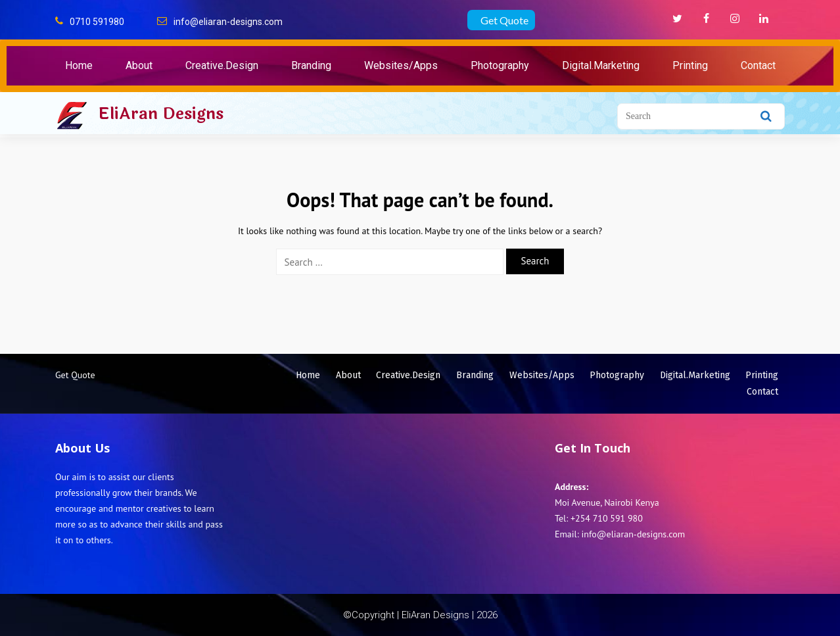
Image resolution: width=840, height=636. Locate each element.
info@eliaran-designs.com (228, 22)
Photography (500, 65)
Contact (758, 65)
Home (79, 65)
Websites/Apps (401, 65)
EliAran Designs (161, 114)
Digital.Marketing (601, 65)
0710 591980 (97, 22)
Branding (311, 65)
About (139, 65)
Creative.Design (222, 65)
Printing (690, 65)
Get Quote (504, 20)
